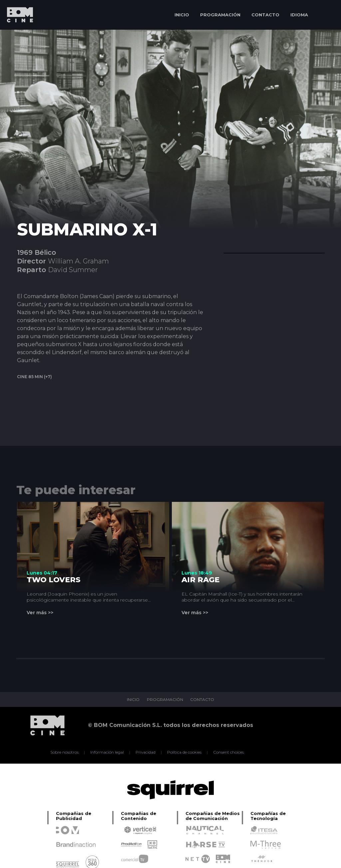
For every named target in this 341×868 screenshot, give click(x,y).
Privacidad (146, 752)
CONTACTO (265, 15)
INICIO (182, 15)
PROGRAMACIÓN (220, 15)
